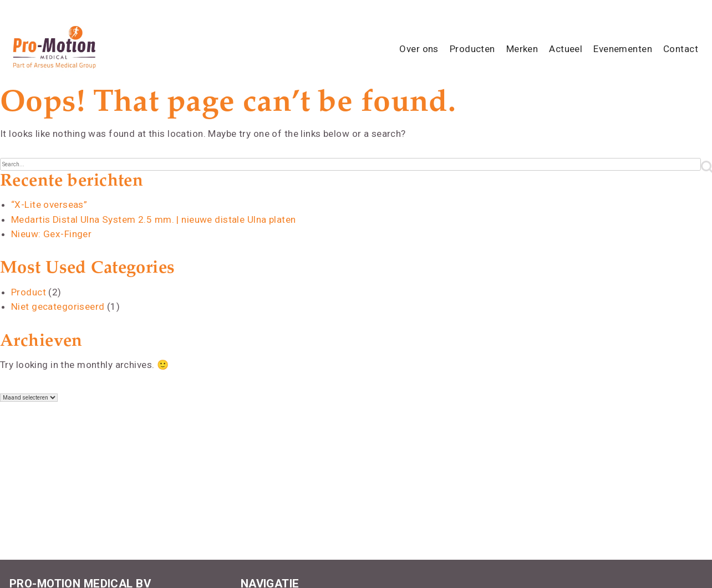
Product (29, 292)
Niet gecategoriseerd (58, 306)
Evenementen (623, 49)
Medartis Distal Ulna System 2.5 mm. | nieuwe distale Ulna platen (153, 219)
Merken (522, 49)
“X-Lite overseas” (49, 204)
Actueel (566, 49)
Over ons (419, 49)
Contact (681, 49)
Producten (472, 49)
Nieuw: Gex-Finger (51, 234)
